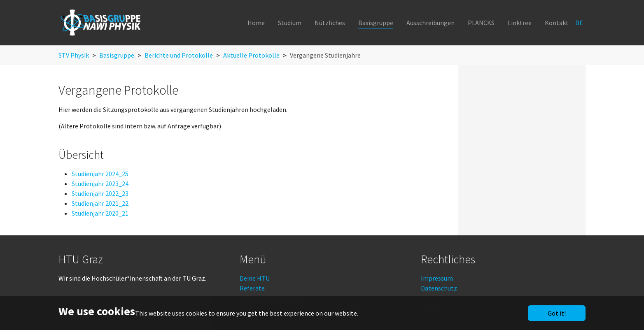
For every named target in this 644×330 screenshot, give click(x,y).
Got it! (557, 313)
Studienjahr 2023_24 (100, 184)
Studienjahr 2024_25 (100, 174)
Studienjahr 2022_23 (100, 193)
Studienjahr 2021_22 (100, 203)
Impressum (437, 278)
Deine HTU (255, 278)
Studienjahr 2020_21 (100, 213)
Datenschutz (439, 288)
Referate (252, 288)
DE (580, 23)
